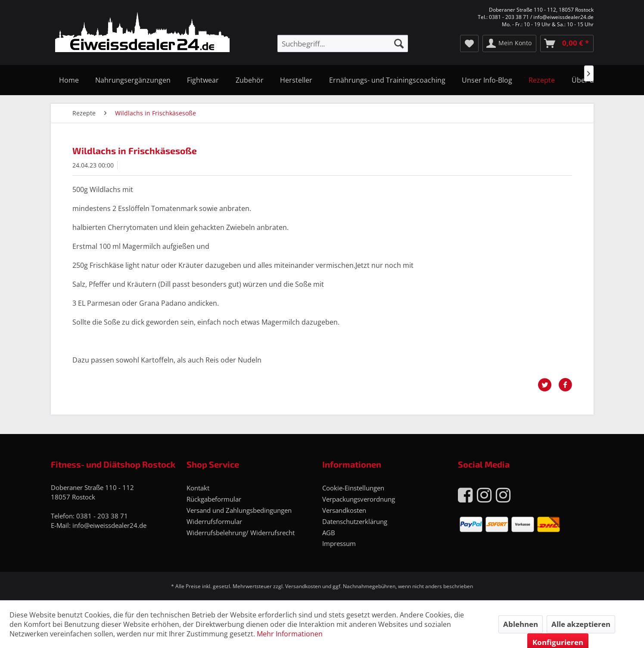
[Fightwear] (203, 80)
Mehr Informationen (290, 634)
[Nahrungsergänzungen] (133, 80)
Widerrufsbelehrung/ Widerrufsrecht (241, 533)
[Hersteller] (296, 80)
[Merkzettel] (469, 43)
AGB (329, 533)
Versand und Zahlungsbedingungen (239, 510)
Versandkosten (344, 510)
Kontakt (198, 488)
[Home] (69, 80)
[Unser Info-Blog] (487, 80)
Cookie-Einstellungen (353, 488)
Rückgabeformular (214, 499)
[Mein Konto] (509, 43)
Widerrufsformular (214, 521)
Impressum (339, 543)
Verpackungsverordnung (359, 499)
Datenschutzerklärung (355, 521)
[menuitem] (342, 43)
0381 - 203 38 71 (102, 516)
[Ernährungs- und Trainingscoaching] (387, 80)
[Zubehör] (250, 80)
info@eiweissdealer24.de (109, 525)
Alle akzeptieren (581, 624)
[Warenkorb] (567, 43)
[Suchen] (399, 43)
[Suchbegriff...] (342, 43)
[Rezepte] (542, 80)
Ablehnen (521, 624)
